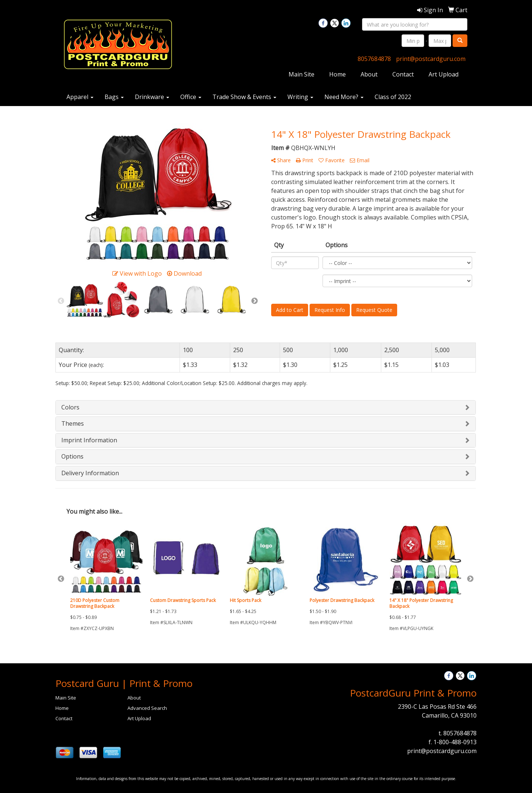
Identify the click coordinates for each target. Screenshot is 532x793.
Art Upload (444, 74)
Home (337, 74)
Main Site (301, 74)
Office (191, 97)
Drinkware (152, 97)
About (369, 74)
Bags (114, 97)
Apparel (80, 97)
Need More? (344, 97)
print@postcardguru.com (431, 59)
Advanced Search (147, 708)
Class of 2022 (393, 97)
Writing (300, 97)
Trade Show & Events (244, 97)
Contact (403, 74)
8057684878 (374, 59)
